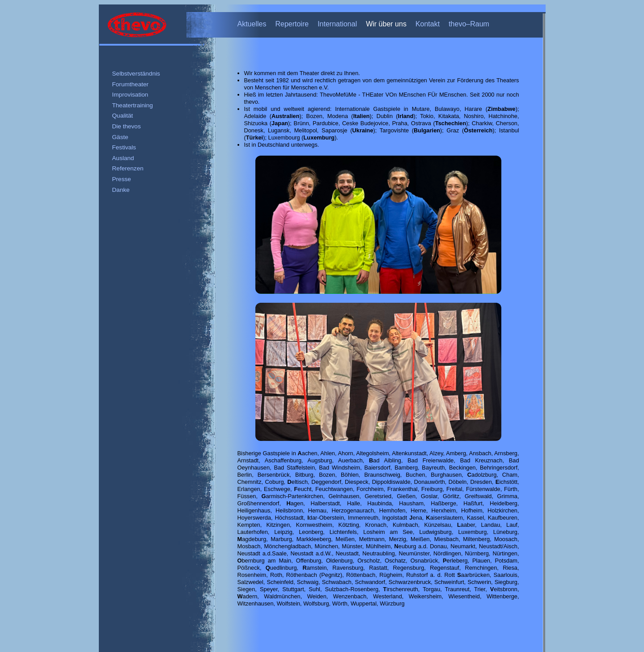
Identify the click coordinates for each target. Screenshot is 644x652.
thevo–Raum (469, 24)
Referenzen (128, 168)
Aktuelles (252, 24)
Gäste (120, 137)
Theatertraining (133, 105)
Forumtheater (131, 84)
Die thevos (127, 126)
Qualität (123, 116)
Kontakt (428, 24)
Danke (121, 190)
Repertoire (292, 24)
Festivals (124, 147)
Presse (122, 179)
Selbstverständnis (136, 74)
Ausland (123, 158)
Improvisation (130, 95)
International (337, 24)
